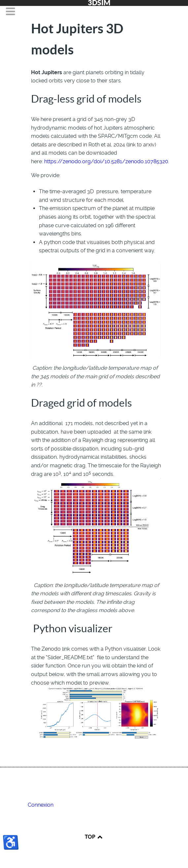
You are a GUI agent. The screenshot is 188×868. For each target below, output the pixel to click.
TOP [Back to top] (94, 837)
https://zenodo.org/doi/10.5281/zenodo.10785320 (106, 161)
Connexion (41, 805)
